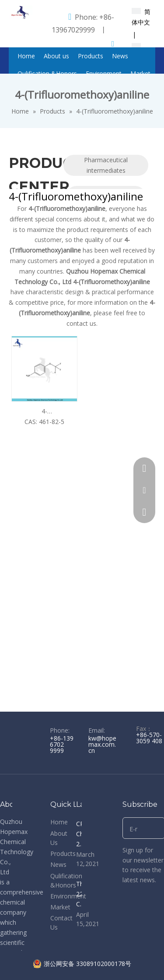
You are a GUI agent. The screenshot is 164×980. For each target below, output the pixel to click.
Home (59, 822)
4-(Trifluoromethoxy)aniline (44, 412)
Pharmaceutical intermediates (106, 165)
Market (60, 907)
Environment (68, 896)
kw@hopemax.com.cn (102, 744)
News (58, 864)
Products (63, 853)
